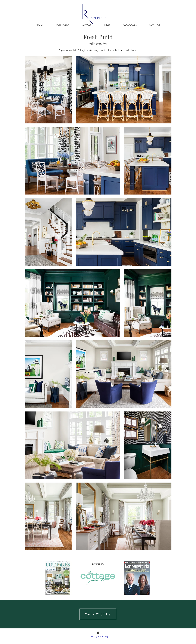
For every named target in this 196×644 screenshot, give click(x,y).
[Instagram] (98, 632)
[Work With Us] (98, 614)
